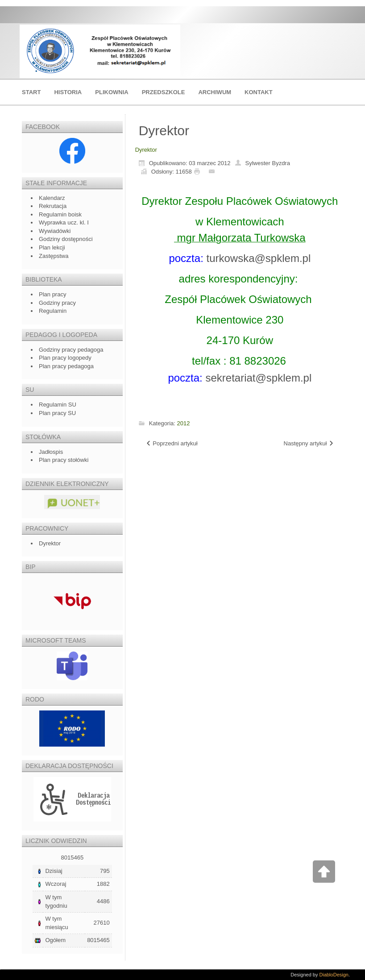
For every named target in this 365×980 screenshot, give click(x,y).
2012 (184, 423)
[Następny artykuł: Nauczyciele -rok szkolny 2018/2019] (309, 444)
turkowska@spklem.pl (258, 258)
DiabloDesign (334, 975)
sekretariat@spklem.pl (258, 378)
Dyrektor (146, 150)
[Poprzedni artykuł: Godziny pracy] (172, 444)
